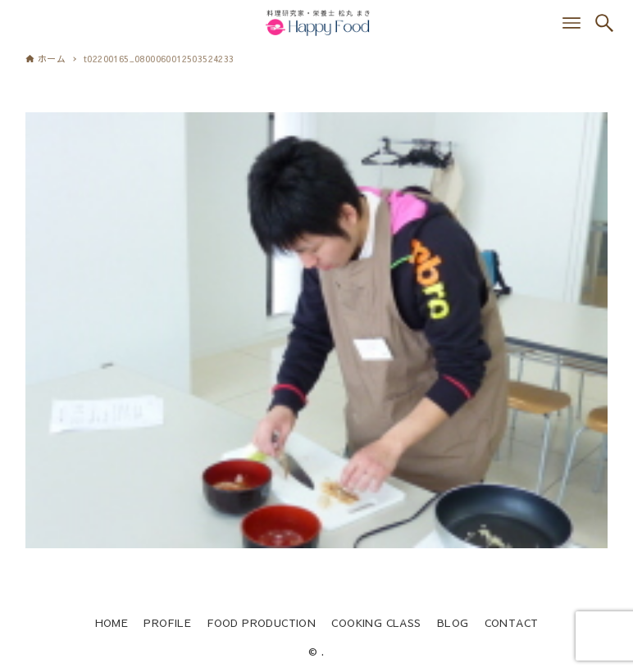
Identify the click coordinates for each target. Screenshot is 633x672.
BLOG (453, 622)
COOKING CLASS (376, 622)
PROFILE (167, 622)
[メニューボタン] (572, 23)
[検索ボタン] (604, 23)
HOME (112, 622)
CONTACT (512, 622)
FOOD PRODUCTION (261, 622)
